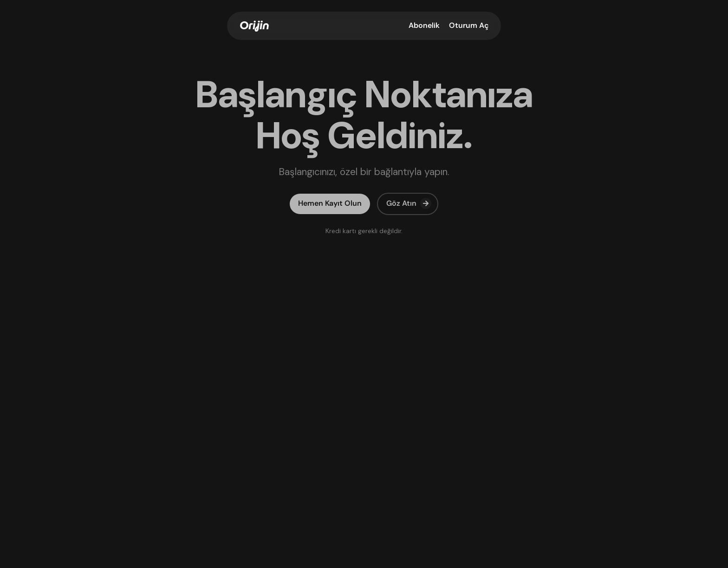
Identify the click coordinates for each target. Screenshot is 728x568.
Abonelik (424, 25)
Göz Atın (409, 203)
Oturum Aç (469, 25)
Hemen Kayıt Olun (330, 203)
